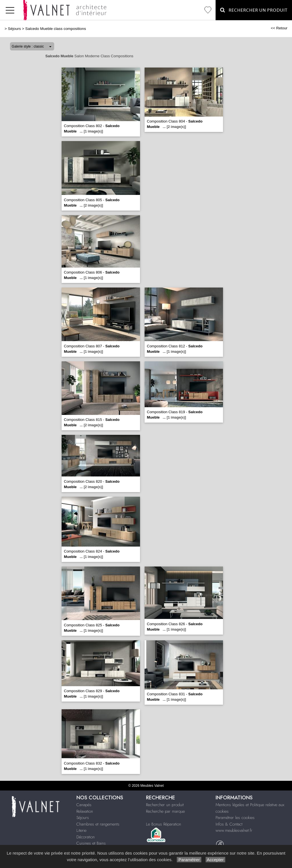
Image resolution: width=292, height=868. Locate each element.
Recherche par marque (165, 811)
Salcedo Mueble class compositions (55, 29)
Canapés (84, 805)
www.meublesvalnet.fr (234, 830)
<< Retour (279, 28)
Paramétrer (189, 860)
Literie (81, 830)
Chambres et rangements (98, 824)
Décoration (86, 837)
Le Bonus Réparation (164, 824)
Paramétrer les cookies (235, 818)
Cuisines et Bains (91, 843)
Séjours (15, 29)
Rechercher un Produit (254, 10)
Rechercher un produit (165, 805)
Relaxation (85, 811)
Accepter (215, 860)
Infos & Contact (229, 824)
